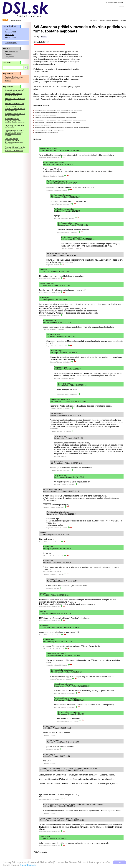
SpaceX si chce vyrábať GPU (15, 104)
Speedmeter (9, 51)
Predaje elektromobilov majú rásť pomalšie (15, 126)
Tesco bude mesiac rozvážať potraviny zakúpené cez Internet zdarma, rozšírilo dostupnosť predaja (14, 93)
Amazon (44, 37)
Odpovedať (43, 158)
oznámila (66, 69)
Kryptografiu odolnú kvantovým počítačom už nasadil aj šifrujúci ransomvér (15, 120)
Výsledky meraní (11, 37)
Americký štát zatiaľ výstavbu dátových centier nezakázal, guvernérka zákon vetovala (15, 149)
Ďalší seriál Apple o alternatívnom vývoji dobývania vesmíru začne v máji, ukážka (14, 141)
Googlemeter (9, 57)
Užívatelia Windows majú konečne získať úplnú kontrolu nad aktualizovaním (15, 109)
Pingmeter (8, 54)
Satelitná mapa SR (11, 43)
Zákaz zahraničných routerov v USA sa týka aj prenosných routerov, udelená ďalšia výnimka (15, 133)
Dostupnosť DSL (11, 32)
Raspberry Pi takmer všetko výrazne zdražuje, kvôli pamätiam (14, 79)
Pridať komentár (40, 852)
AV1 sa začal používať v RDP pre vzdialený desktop (15, 114)
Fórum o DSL (9, 35)
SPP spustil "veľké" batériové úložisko (15, 99)
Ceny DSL (8, 29)
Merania (16, 51)
